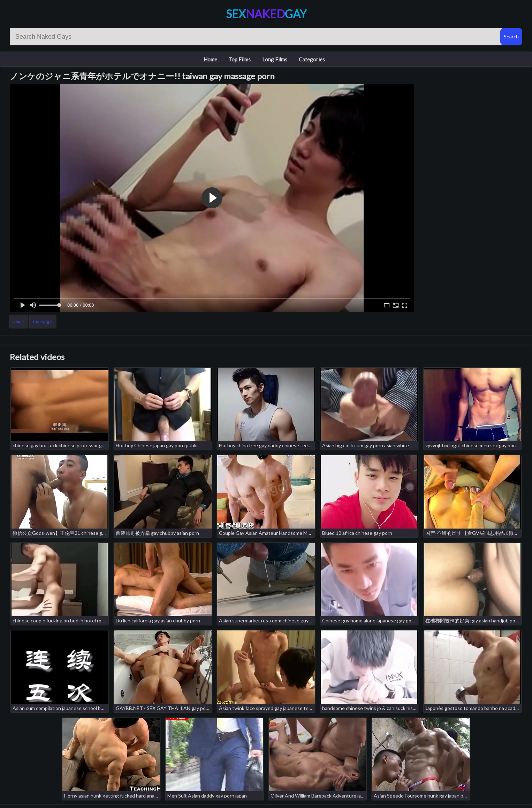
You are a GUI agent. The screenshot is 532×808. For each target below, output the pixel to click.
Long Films (275, 59)
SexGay (266, 14)
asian (19, 321)
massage (43, 321)
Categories (312, 59)
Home (210, 59)
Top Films (240, 59)
